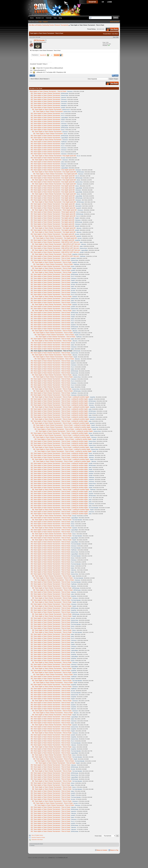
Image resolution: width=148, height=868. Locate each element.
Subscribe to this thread (37, 840)
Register (46, 22)
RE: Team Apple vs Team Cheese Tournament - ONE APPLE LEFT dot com (55, 242)
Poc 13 (63, 114)
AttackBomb (64, 106)
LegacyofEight (65, 118)
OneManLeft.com (63, 858)
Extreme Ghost (65, 95)
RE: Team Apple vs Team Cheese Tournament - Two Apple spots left (52, 218)
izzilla (62, 162)
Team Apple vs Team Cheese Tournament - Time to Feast (48, 91)
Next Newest (44, 79)
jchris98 (63, 108)
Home (32, 18)
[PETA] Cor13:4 (66, 110)
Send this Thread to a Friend (38, 837)
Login (40, 22)
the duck (63, 158)
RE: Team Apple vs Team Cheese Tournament (45, 93)
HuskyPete (78, 240)
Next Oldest (35, 79)
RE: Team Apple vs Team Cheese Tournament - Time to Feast (52, 254)
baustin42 (79, 208)
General (57, 25)
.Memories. (78, 204)
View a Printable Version (37, 835)
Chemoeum (70, 91)
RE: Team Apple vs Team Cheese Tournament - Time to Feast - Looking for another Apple (61, 397)
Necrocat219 (64, 101)
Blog (60, 18)
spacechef (64, 97)
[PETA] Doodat (39, 40)
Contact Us (51, 858)
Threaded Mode (107, 34)
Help (55, 18)
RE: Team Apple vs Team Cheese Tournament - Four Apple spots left (54, 156)
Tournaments (64, 25)
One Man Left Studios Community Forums (41, 25)
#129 (117, 37)
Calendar (49, 18)
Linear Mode (115, 34)
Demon (63, 130)
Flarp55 (63, 120)
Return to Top (114, 850)
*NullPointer (64, 142)
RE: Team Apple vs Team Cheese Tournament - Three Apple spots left (53, 208)
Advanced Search (115, 22)
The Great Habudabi (94, 508)
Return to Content (102, 850)
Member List (40, 18)
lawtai (81, 242)
